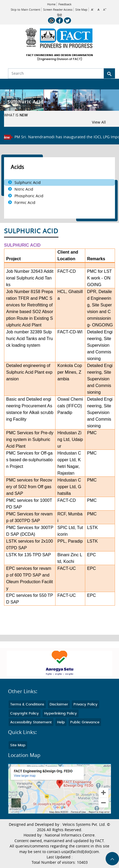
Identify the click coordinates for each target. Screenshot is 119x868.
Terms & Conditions (27, 705)
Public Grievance (85, 722)
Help (61, 722)
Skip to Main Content (25, 9)
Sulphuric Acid (28, 182)
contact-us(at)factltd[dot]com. (73, 852)
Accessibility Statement (31, 722)
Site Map (81, 9)
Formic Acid (25, 202)
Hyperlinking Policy (61, 714)
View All (99, 122)
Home (51, 4)
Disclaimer (59, 705)
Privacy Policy (85, 705)
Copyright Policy (25, 714)
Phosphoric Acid (29, 196)
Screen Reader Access (58, 9)
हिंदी (59, 15)
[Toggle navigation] (8, 84)
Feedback (65, 4)
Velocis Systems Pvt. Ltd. (84, 824)
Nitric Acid (24, 189)
